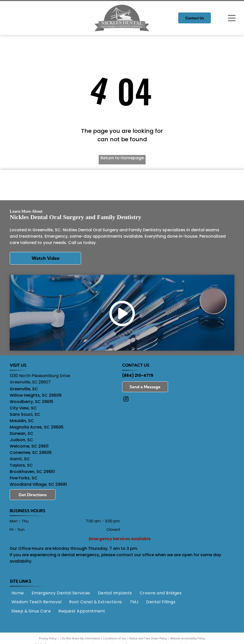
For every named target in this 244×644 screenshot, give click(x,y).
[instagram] (126, 400)
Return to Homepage (122, 158)
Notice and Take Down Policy (148, 638)
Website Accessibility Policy (187, 638)
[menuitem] (18, 593)
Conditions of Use (115, 638)
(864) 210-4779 (138, 375)
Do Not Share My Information (81, 638)
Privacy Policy (48, 638)
